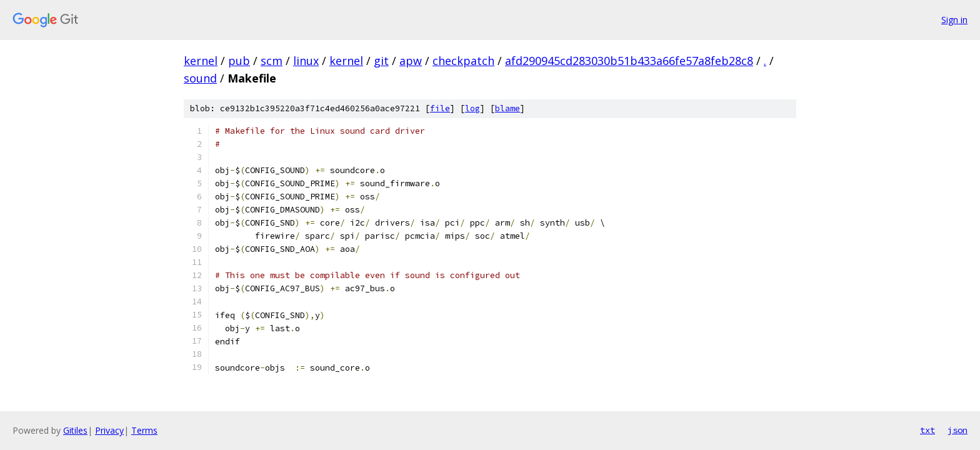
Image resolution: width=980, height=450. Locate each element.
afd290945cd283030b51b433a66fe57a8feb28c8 (629, 61)
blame (507, 108)
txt (927, 430)
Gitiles (75, 430)
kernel (201, 61)
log (472, 108)
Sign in (954, 20)
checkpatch (463, 61)
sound (200, 78)
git (381, 61)
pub (239, 61)
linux (306, 61)
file (440, 108)
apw (411, 61)
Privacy (109, 430)
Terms (144, 430)
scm (272, 61)
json (957, 430)
